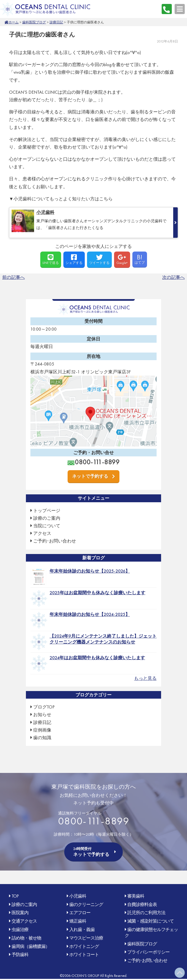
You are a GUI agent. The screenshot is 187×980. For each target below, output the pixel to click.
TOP (15, 896)
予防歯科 (20, 955)
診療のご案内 (47, 518)
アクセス (42, 533)
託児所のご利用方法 (146, 913)
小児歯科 (78, 896)
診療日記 (56, 22)
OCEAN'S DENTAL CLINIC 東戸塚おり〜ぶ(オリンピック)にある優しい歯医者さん (45, 9)
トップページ (47, 511)
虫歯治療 (20, 929)
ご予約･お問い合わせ (55, 541)
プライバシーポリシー (148, 952)
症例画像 (42, 730)
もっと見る (145, 678)
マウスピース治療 (86, 938)
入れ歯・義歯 (82, 929)
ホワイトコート (84, 955)
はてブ (140, 259)
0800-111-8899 (167, 9)
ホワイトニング (84, 946)
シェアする (74, 259)
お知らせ (42, 715)
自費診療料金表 (142, 904)
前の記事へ (14, 277)
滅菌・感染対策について (151, 921)
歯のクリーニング (86, 904)
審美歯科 (136, 896)
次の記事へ (173, 277)
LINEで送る (51, 259)
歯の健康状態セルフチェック (151, 932)
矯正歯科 (78, 921)
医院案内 (20, 913)
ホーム (14, 22)
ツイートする (99, 259)
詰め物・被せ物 (26, 938)
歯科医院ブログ (34, 22)
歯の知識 (42, 738)
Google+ (122, 259)
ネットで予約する (90, 476)
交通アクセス (24, 921)
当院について (47, 526)
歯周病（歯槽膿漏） (31, 946)
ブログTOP (44, 707)
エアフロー (80, 913)
